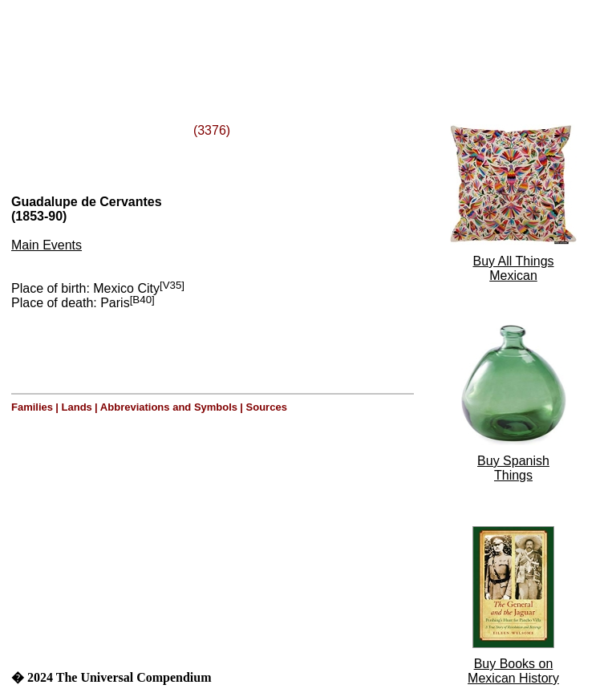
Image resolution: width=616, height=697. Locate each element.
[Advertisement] (207, 43)
